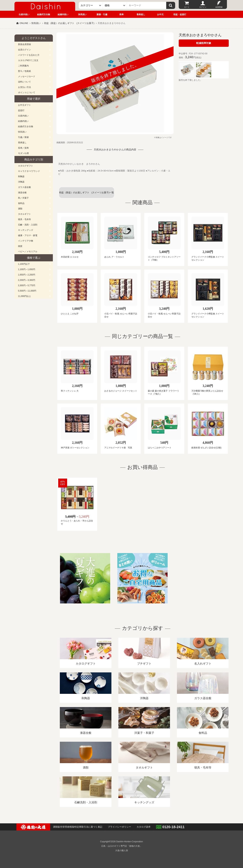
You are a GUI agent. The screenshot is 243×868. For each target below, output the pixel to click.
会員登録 (219, 7)
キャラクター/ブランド (29, 171)
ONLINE (24, 23)
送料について (24, 82)
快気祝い (82, 14)
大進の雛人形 (122, 850)
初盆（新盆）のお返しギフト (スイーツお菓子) (69, 23)
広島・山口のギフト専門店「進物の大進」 (122, 846)
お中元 (160, 14)
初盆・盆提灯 (180, 14)
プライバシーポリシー (119, 827)
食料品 (21, 203)
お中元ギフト (24, 105)
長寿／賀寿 (23, 148)
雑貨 (20, 246)
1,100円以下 (24, 264)
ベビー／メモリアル (28, 252)
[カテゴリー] (91, 5)
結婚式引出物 (44, 14)
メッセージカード (27, 76)
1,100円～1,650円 (27, 269)
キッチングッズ (26, 230)
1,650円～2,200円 (27, 275)
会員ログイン (24, 50)
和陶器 (21, 176)
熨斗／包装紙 (24, 71)
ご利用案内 (23, 66)
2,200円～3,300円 (27, 280)
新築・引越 (102, 14)
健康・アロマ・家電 (28, 235)
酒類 (20, 209)
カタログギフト (26, 166)
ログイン (203, 7)
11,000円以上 (25, 296)
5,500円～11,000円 (27, 291)
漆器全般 (22, 193)
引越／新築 (23, 137)
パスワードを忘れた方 (29, 55)
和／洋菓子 (23, 198)
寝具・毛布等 (24, 219)
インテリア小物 (26, 241)
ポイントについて (27, 93)
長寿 (121, 14)
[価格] (115, 5)
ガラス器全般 (24, 187)
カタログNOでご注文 (28, 60)
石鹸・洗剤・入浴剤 (28, 225)
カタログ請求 (144, 827)
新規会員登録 (24, 44)
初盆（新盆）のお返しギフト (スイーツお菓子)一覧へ (87, 195)
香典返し (141, 14)
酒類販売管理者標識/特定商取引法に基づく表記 (78, 827)
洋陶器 (21, 182)
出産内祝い (24, 14)
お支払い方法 (24, 87)
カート (187, 7)
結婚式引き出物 (26, 126)
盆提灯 (21, 110)
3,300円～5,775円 (27, 285)
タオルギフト (24, 214)
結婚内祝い (63, 14)
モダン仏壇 (23, 153)
